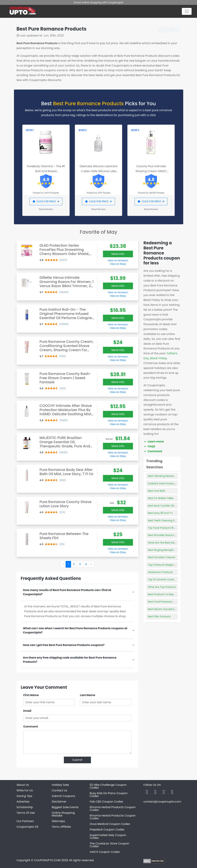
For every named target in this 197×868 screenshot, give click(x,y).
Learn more (156, 442)
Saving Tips (24, 796)
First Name (31, 695)
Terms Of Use (26, 813)
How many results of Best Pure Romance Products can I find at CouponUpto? (67, 592)
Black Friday (159, 358)
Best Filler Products (159, 616)
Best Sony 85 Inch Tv (160, 513)
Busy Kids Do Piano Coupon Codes (109, 795)
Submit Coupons (63, 796)
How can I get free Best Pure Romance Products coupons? (64, 645)
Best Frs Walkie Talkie (161, 498)
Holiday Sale (60, 785)
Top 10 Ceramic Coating (163, 579)
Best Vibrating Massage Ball (165, 476)
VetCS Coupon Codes (105, 852)
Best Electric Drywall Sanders (165, 609)
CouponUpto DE (28, 827)
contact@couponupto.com (162, 802)
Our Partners (25, 821)
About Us (23, 785)
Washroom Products (160, 572)
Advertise (23, 802)
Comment (31, 727)
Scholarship (25, 807)
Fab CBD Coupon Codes (106, 802)
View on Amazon (118, 260)
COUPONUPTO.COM (47, 860)
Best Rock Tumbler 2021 (162, 506)
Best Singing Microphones (164, 550)
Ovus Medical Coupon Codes (110, 824)
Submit (77, 760)
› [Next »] (92, 564)
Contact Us (60, 790)
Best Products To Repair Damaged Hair (172, 594)
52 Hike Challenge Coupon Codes (108, 786)
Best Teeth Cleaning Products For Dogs (171, 520)
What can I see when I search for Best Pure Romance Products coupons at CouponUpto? (75, 630)
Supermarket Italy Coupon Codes (108, 836)
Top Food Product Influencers (166, 528)
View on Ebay (118, 264)
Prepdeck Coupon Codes (107, 830)
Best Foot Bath (157, 491)
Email (27, 711)
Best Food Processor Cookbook (167, 602)
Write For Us (25, 790)
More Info (118, 254)
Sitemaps (58, 821)
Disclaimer (59, 802)
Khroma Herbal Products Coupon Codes (113, 809)
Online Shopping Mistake (63, 814)
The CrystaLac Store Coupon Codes (109, 845)
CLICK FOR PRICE (46, 201)
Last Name (88, 695)
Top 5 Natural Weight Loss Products (169, 565)
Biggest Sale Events (65, 807)
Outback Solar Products (162, 483)
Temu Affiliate (61, 827)
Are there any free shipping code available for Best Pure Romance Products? (70, 660)
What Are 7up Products (162, 587)
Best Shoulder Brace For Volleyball (169, 535)
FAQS (151, 446)
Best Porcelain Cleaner (162, 557)
